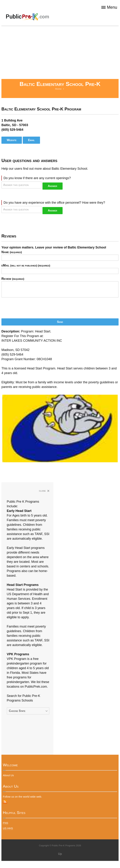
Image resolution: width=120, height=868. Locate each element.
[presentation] (28, 307)
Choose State (17, 711)
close (44, 491)
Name (12, 252)
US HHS (8, 828)
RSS (5, 802)
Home (58, 89)
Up (60, 854)
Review (13, 279)
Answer (53, 186)
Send (60, 322)
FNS (6, 823)
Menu (109, 7)
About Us (8, 775)
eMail (26, 265)
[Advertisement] (60, 52)
